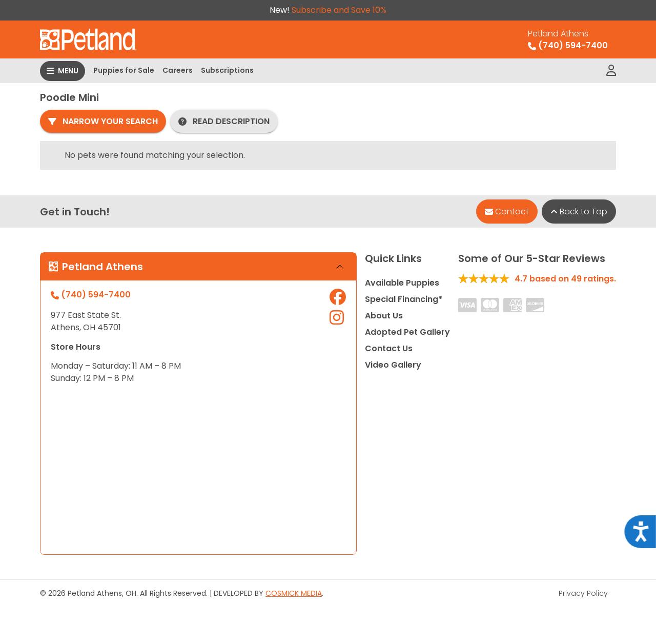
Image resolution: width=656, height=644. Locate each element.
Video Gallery (393, 365)
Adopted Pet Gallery (407, 332)
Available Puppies (402, 283)
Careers (178, 70)
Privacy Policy (583, 593)
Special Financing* (404, 299)
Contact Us (389, 348)
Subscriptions (227, 70)
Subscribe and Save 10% (339, 10)
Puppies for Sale (124, 70)
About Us (384, 316)
